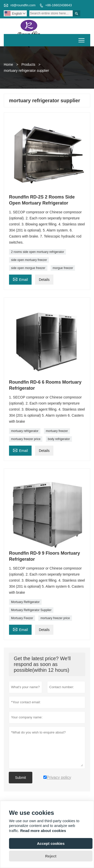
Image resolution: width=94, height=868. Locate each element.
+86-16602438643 (59, 5)
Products (28, 64)
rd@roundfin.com (23, 5)
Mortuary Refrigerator (25, 602)
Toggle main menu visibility (82, 39)
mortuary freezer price (26, 439)
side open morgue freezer (28, 268)
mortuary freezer (57, 431)
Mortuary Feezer (22, 618)
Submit (21, 778)
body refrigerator (59, 439)
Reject (51, 856)
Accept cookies (51, 843)
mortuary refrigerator (25, 431)
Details (44, 280)
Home (8, 64)
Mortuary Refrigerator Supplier (31, 610)
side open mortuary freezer (29, 260)
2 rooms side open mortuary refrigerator (37, 252)
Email (20, 279)
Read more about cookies (43, 831)
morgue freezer (63, 268)
